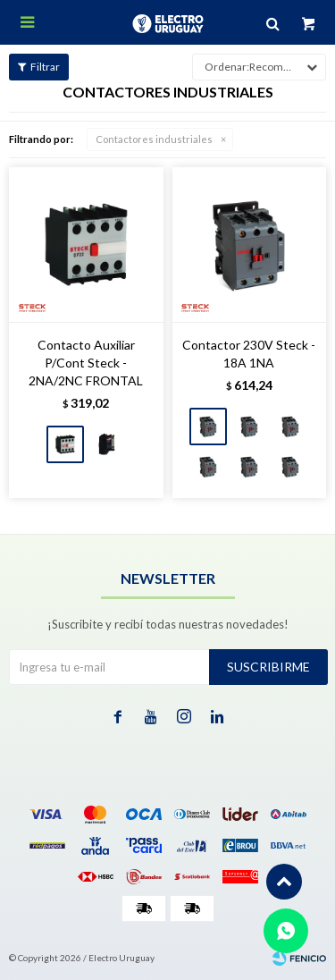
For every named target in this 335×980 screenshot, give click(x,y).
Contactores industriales (154, 139)
